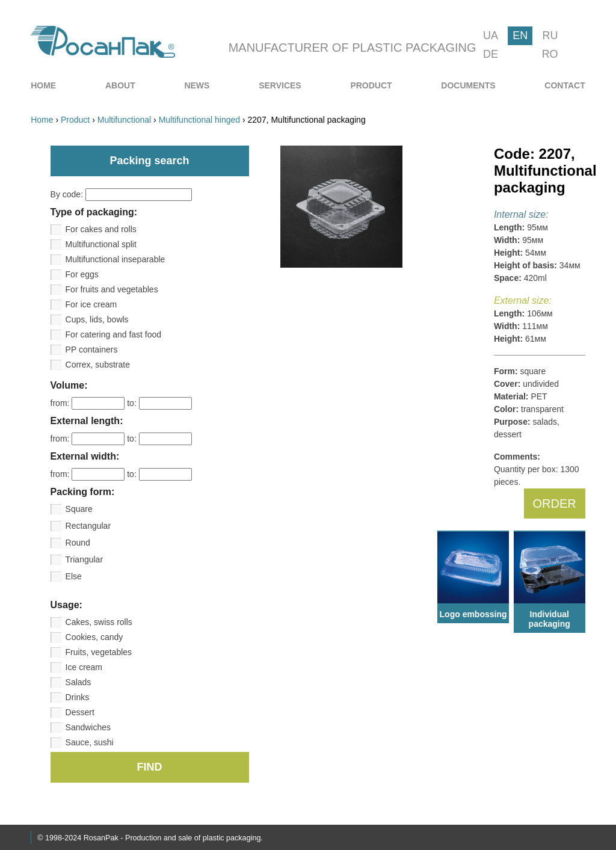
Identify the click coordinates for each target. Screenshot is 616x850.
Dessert (80, 712)
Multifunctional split (101, 244)
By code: (121, 194)
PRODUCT (371, 85)
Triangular (85, 559)
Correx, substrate (98, 365)
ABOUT (120, 85)
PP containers (92, 350)
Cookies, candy (94, 637)
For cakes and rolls (101, 229)
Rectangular (88, 526)
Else (74, 576)
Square (79, 509)
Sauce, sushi (90, 742)
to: (159, 403)
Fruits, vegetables (99, 652)
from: (89, 403)
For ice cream (91, 304)
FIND (150, 767)
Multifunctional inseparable (115, 259)
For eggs (82, 274)
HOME (43, 85)
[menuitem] (43, 85)
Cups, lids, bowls (97, 319)
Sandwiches (88, 727)
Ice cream (84, 667)
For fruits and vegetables (112, 289)
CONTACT (565, 85)
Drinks (78, 697)
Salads (79, 682)
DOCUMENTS (468, 85)
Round (78, 543)
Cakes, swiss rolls (99, 622)
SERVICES (280, 85)
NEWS (197, 85)
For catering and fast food (114, 334)
